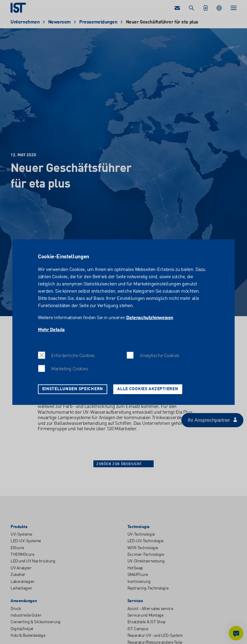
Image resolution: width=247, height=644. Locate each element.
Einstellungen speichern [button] (73, 389)
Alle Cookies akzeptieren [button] (148, 389)
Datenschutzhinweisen (150, 318)
